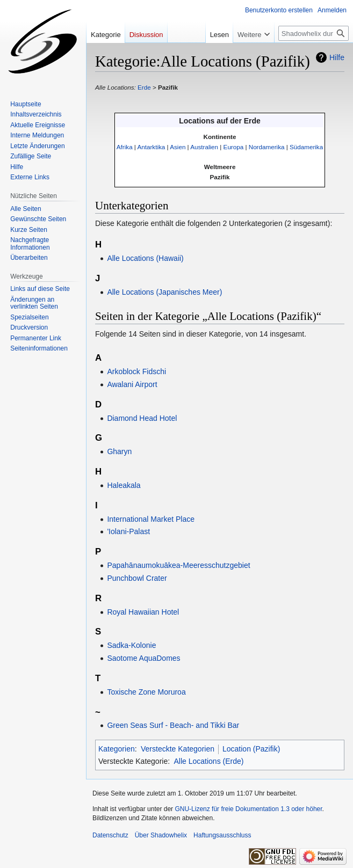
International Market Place (151, 519)
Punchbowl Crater (137, 578)
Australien (204, 147)
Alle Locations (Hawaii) (145, 258)
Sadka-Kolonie (131, 645)
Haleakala (124, 485)
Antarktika (152, 147)
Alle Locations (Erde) (208, 761)
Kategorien (117, 749)
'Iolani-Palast (128, 531)
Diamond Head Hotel (142, 418)
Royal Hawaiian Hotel (143, 612)
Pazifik (168, 87)
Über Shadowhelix (161, 835)
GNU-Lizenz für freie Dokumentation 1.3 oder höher (248, 809)
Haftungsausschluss (222, 835)
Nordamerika (267, 147)
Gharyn (119, 451)
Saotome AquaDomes (143, 658)
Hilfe (337, 57)
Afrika (125, 147)
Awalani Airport (132, 384)
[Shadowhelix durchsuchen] (314, 33)
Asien (178, 147)
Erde (144, 87)
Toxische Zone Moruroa (146, 692)
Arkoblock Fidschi (136, 371)
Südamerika (306, 147)
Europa (234, 147)
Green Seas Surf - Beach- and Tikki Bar (173, 725)
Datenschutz (110, 835)
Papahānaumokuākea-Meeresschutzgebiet (178, 565)
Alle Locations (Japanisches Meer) (164, 292)
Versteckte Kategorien (178, 749)
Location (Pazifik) (251, 749)
